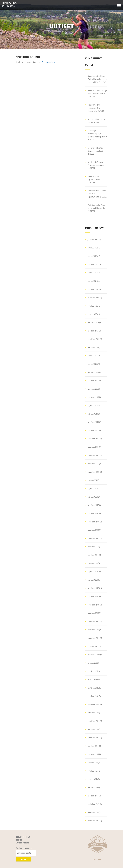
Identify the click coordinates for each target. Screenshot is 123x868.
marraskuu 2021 (94, 397)
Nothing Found (28, 57)
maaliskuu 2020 (94, 538)
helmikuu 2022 (93, 389)
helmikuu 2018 (93, 729)
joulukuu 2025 (93, 239)
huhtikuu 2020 (93, 530)
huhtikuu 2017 (93, 812)
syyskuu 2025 (93, 248)
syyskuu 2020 (93, 489)
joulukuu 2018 (93, 646)
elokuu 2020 (92, 497)
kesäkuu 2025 (93, 264)
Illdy (100, 859)
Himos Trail (10, 3)
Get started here (49, 62)
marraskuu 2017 (94, 754)
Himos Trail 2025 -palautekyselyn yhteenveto (94, 108)
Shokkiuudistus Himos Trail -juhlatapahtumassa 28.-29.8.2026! (97, 79)
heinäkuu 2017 (93, 787)
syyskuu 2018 (93, 671)
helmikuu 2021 (93, 464)
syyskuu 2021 (93, 406)
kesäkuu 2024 (93, 289)
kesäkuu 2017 (93, 796)
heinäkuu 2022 (93, 372)
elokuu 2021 (92, 414)
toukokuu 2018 (93, 704)
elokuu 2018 (92, 680)
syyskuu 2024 (93, 273)
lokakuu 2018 (93, 663)
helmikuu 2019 (93, 630)
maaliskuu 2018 (94, 721)
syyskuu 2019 (93, 572)
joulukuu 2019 (93, 555)
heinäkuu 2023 (93, 322)
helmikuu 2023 (93, 347)
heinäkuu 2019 (93, 588)
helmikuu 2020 (93, 547)
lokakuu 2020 (93, 480)
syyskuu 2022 (93, 356)
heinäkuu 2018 (93, 688)
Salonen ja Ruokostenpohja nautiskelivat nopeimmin (97, 134)
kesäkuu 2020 (93, 513)
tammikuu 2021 (94, 472)
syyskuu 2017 (93, 771)
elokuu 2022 (92, 364)
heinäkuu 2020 (93, 505)
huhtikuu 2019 (93, 613)
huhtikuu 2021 (93, 447)
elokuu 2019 (92, 580)
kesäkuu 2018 (93, 696)
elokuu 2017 (92, 779)
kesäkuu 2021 (93, 430)
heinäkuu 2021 (93, 422)
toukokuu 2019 (93, 605)
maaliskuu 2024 (94, 298)
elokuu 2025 (92, 256)
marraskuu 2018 (94, 655)
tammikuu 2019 (94, 638)
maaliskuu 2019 (94, 621)
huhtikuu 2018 (93, 713)
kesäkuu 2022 (93, 381)
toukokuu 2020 (93, 522)
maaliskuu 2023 (94, 339)
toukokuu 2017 (93, 804)
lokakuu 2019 (93, 563)
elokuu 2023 (92, 314)
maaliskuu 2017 (94, 821)
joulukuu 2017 (93, 746)
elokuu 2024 (92, 281)
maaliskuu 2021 (94, 455)
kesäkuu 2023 (93, 331)
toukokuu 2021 (93, 439)
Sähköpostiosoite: (24, 848)
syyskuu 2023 (93, 306)
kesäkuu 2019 (93, 596)
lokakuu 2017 (93, 763)
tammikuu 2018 (94, 738)
